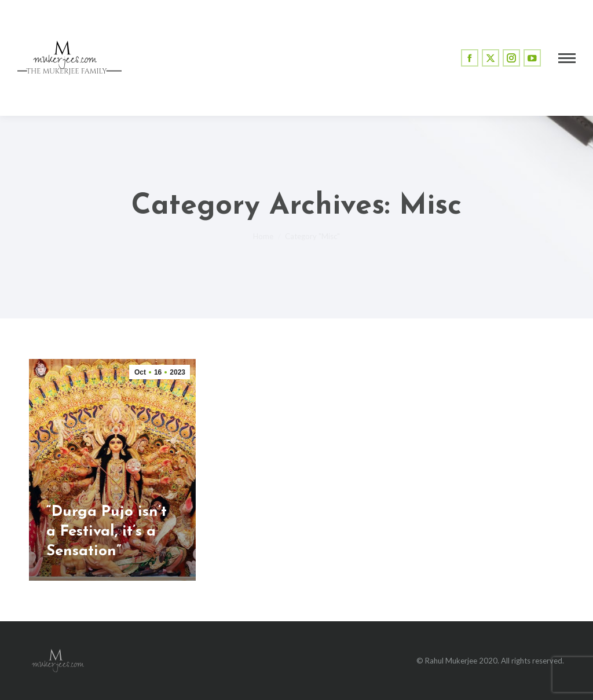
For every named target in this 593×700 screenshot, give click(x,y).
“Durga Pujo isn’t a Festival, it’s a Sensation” (107, 532)
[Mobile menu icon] (567, 58)
